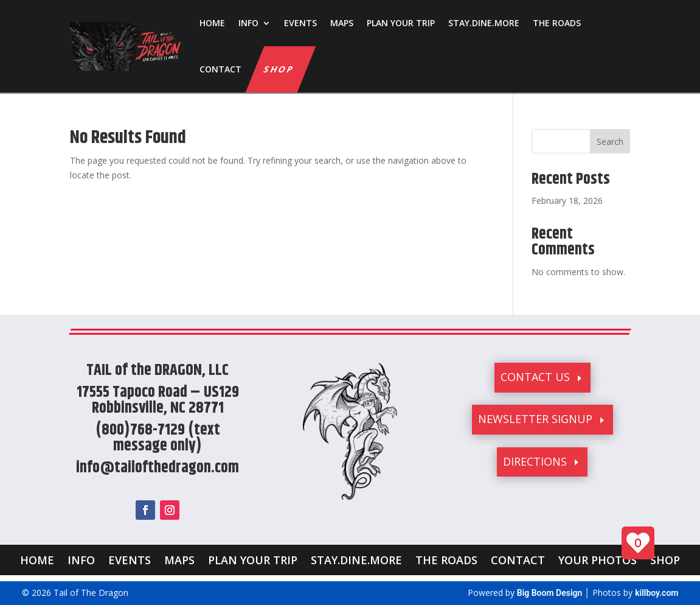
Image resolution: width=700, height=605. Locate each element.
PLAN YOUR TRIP (401, 23)
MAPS (342, 23)
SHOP (279, 69)
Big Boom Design (550, 593)
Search (610, 142)
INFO (248, 23)
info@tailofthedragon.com (158, 468)
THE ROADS (557, 23)
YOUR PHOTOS (598, 558)
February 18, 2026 (567, 201)
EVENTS (300, 23)
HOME (212, 23)
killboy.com (657, 593)
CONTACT (220, 69)
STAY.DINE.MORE (484, 23)
